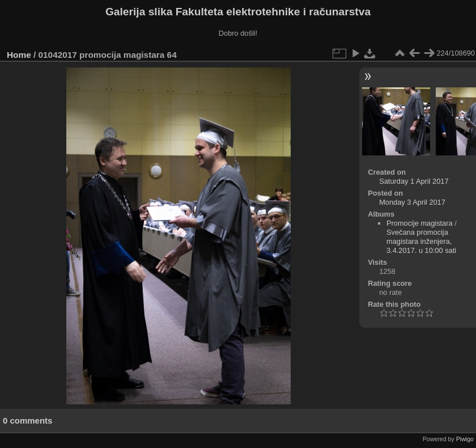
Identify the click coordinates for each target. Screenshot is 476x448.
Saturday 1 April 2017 (414, 181)
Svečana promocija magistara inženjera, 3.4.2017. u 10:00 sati (421, 241)
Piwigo (465, 439)
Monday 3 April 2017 (412, 202)
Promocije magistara (420, 223)
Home (19, 55)
